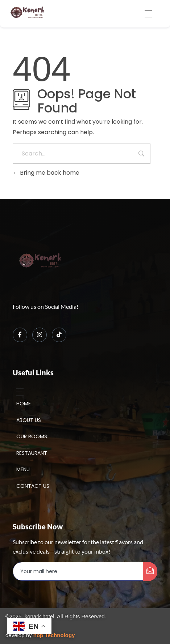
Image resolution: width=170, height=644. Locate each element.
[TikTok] (59, 335)
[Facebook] (20, 335)
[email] (78, 571)
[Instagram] (40, 335)
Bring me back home (46, 173)
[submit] (150, 572)
